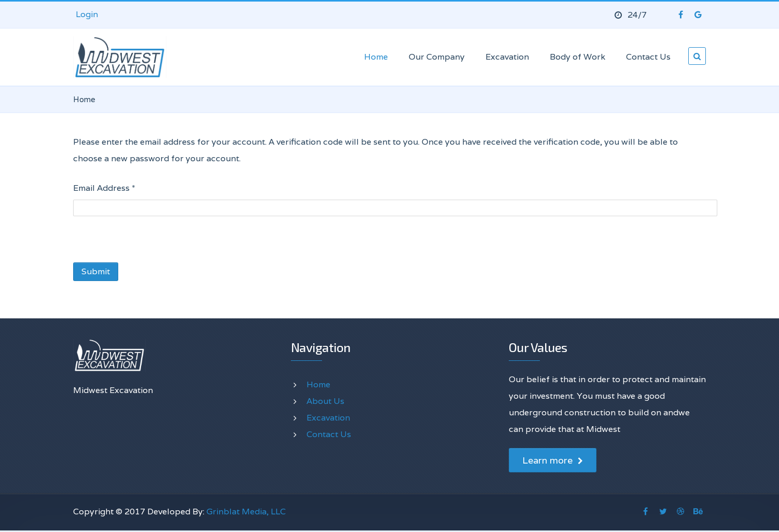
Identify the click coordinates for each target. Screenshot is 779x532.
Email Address (104, 188)
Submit (96, 271)
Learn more (553, 460)
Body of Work (578, 57)
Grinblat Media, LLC (246, 512)
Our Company (437, 57)
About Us (325, 401)
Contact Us (648, 57)
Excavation (507, 57)
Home (376, 57)
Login (87, 14)
